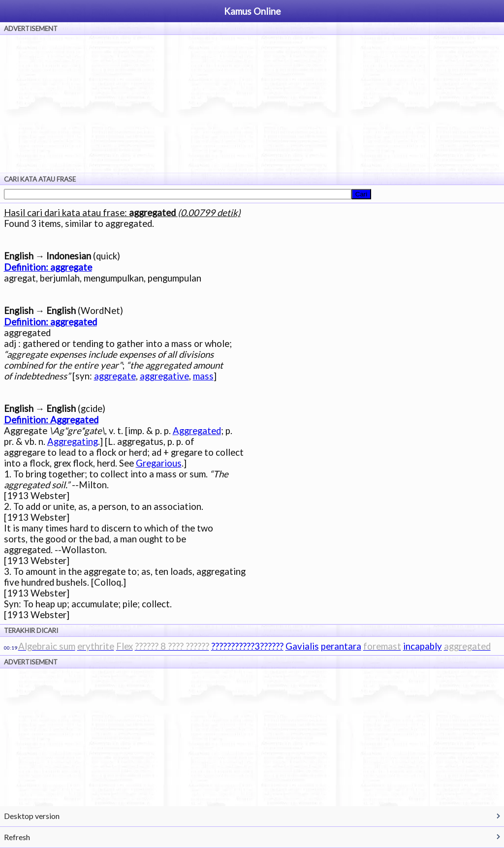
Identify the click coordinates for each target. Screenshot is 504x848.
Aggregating (73, 441)
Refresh (17, 837)
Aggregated (197, 431)
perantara (341, 646)
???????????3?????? (247, 646)
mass (203, 376)
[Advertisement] (252, 104)
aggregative (164, 376)
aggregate (115, 376)
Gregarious (159, 463)
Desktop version (32, 816)
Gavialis (302, 646)
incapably (423, 646)
